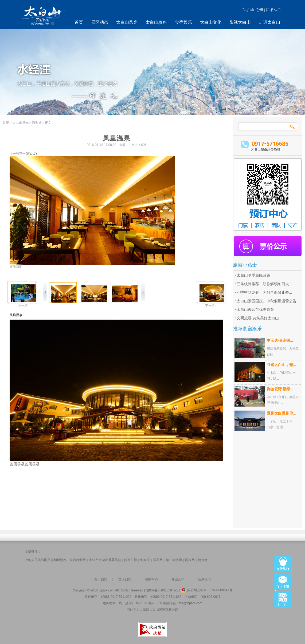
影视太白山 (240, 22)
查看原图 (16, 267)
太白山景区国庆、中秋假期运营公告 (267, 301)
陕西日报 (131, 560)
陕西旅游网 (78, 560)
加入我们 (125, 579)
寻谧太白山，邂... (281, 365)
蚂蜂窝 (203, 560)
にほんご (273, 10)
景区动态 (100, 22)
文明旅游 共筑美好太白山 (258, 318)
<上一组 (22, 306)
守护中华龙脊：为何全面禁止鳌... (264, 293)
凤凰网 (158, 560)
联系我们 (204, 579)
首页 (79, 22)
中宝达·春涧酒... (280, 341)
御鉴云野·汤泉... (280, 389)
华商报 (145, 560)
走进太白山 (269, 22)
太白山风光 (127, 22)
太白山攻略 (156, 22)
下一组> (211, 306)
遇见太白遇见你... (281, 413)
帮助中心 (151, 579)
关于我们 (101, 579)
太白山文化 (211, 22)
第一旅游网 (174, 560)
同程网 (190, 560)
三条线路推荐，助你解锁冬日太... (264, 284)
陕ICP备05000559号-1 (162, 590)
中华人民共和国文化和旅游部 (46, 560)
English (248, 10)
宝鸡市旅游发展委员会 (105, 560)
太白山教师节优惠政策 (255, 310)
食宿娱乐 (183, 22)
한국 (260, 10)
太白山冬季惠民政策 (253, 275)
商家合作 (178, 579)
